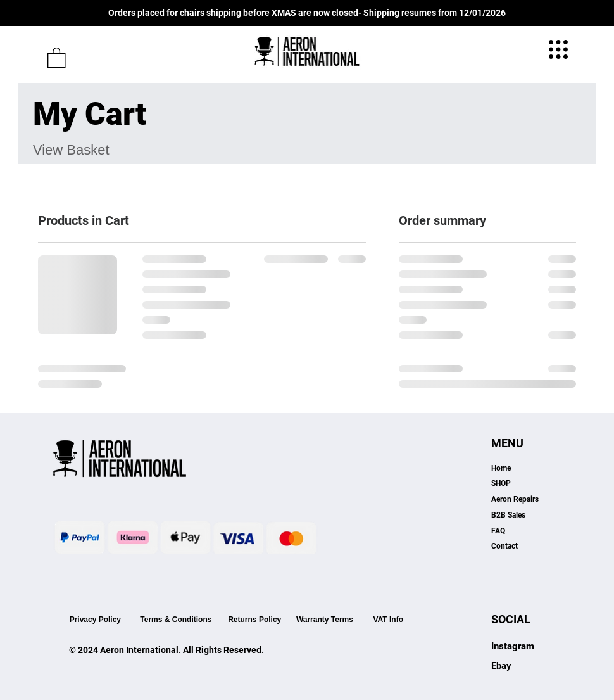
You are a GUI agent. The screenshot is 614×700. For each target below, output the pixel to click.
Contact (504, 546)
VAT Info (388, 620)
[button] (57, 57)
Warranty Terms (325, 620)
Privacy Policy (95, 620)
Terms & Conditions (176, 620)
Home (501, 468)
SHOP (501, 483)
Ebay (501, 666)
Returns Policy (254, 620)
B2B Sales (508, 515)
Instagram (513, 646)
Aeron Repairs (515, 499)
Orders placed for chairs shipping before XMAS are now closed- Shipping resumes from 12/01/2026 (307, 13)
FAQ (498, 531)
